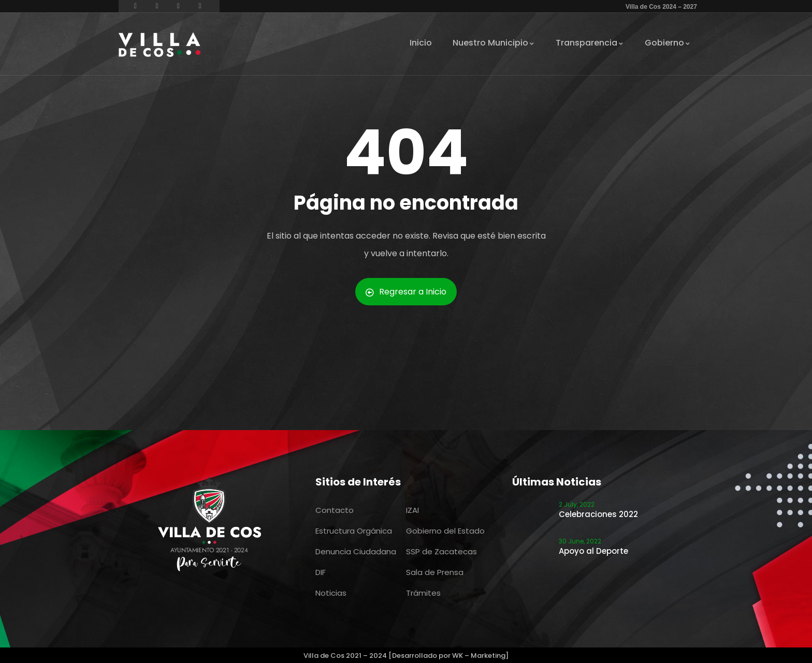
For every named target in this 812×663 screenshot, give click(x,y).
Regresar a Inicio (406, 292)
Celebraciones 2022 (598, 514)
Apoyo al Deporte (593, 551)
